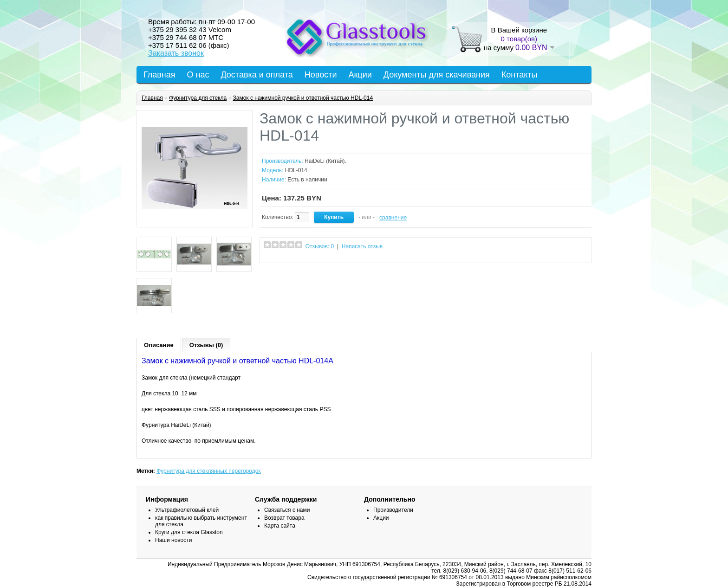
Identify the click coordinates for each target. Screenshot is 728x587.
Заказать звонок (176, 53)
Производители (393, 510)
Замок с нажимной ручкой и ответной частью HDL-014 (303, 98)
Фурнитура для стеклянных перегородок (208, 471)
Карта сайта (280, 526)
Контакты (520, 75)
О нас (198, 75)
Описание (159, 345)
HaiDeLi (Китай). (325, 161)
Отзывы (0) (206, 345)
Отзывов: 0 (320, 246)
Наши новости (173, 540)
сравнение (393, 218)
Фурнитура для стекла (198, 98)
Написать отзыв (362, 246)
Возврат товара (284, 518)
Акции (360, 75)
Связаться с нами (287, 510)
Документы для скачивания (437, 75)
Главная (159, 75)
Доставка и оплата (257, 75)
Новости (321, 75)
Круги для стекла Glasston (189, 532)
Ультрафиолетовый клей (187, 510)
